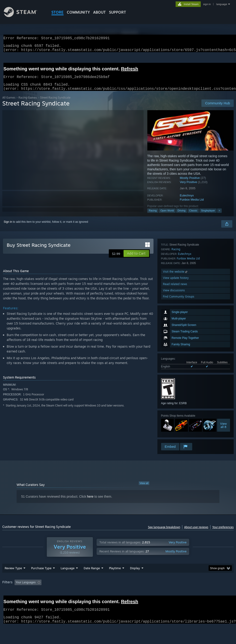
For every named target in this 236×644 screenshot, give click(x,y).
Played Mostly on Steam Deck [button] (141, 594)
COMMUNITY (78, 12)
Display (135, 580)
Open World (167, 216)
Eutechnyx (187, 201)
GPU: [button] (219, 594)
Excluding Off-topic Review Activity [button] (72, 594)
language (222, 4)
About (99, 12)
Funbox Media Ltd (192, 205)
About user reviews (196, 533)
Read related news (175, 423)
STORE (58, 12)
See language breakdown (164, 533)
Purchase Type (41, 580)
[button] (136, 259)
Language (68, 580)
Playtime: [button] (108, 594)
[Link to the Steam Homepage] (24, 16)
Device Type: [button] (11, 601)
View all (144, 489)
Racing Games (28, 103)
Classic (193, 216)
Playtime (115, 580)
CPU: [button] (203, 594)
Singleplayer (208, 216)
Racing (153, 216)
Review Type (13, 580)
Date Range (92, 580)
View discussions (174, 430)
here (90, 502)
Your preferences (223, 533)
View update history (176, 417)
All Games (9, 103)
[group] (118, 597)
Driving (182, 216)
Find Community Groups (179, 436)
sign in (207, 4)
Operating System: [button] (179, 594)
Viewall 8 (223, 364)
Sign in (8, 227)
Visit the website (176, 411)
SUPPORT (118, 12)
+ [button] (219, 216)
